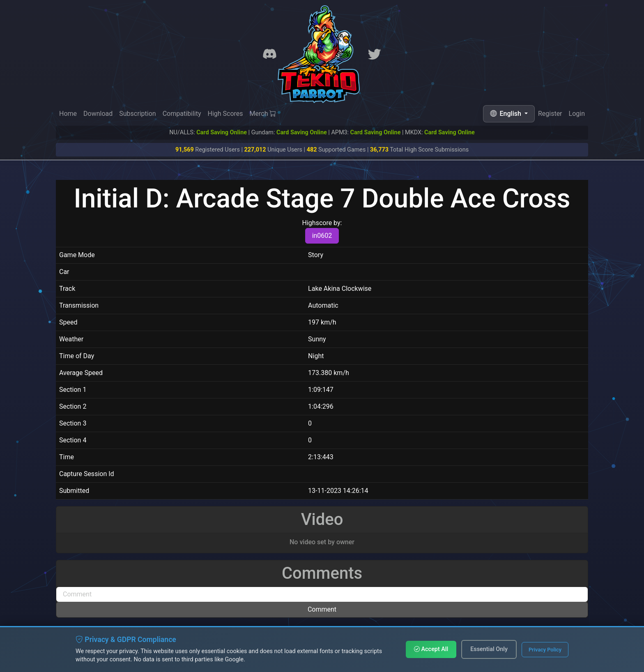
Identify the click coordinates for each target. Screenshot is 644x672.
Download (98, 114)
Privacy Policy (545, 650)
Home (68, 114)
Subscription (137, 114)
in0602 (322, 236)
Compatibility (182, 114)
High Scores (225, 114)
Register (550, 114)
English (506, 114)
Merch (263, 114)
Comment (322, 609)
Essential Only (489, 649)
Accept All (431, 649)
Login (577, 114)
